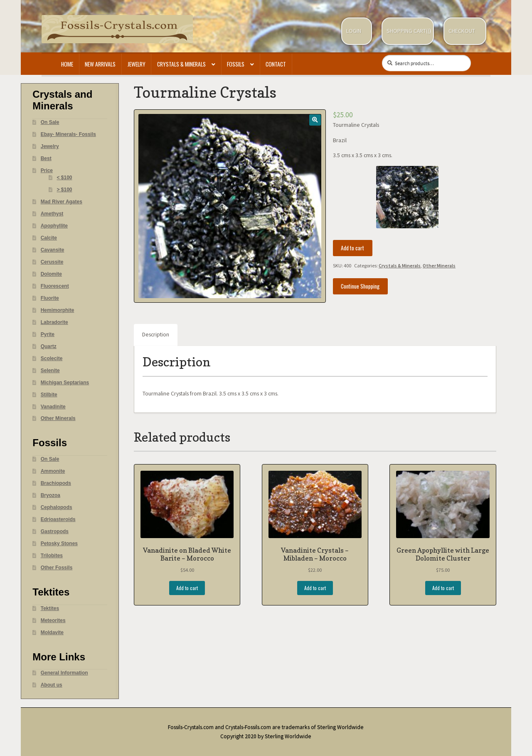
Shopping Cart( (407, 31)
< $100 (65, 178)
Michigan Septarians (65, 383)
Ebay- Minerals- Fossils (68, 134)
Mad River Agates (62, 202)
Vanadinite (53, 407)
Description (156, 335)
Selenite (50, 371)
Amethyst (52, 214)
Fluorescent (55, 286)
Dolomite (51, 274)
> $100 (65, 190)
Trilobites (52, 556)
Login (354, 31)
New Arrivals (100, 64)
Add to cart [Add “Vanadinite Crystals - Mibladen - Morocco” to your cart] (315, 588)
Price (47, 170)
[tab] (156, 335)
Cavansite (53, 250)
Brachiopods (56, 483)
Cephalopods (57, 507)
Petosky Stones (59, 544)
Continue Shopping (360, 286)
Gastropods (55, 531)
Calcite (49, 238)
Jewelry (137, 64)
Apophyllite (54, 226)
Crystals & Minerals (181, 64)
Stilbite (49, 395)
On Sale (50, 122)
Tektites (50, 608)
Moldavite (52, 632)
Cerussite (52, 262)
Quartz (49, 346)
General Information (64, 673)
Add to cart (352, 248)
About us (52, 685)
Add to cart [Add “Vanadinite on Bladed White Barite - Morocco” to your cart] (187, 588)
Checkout (462, 31)
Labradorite (54, 322)
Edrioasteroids (58, 519)
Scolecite (52, 358)
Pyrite (48, 334)
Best (46, 158)
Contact (276, 64)
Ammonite (53, 471)
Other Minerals (439, 266)
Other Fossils (57, 568)
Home (67, 64)
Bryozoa (50, 495)
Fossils (236, 64)
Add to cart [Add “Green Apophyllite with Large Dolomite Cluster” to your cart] (443, 588)
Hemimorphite (58, 310)
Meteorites (53, 620)
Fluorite (50, 298)
